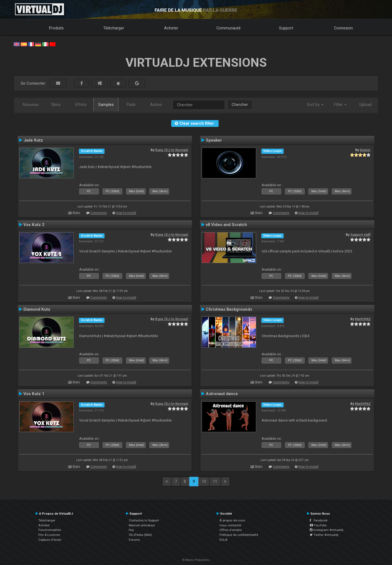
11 (215, 481)
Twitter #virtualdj (324, 535)
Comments (99, 213)
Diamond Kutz (37, 309)
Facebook (319, 520)
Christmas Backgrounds (229, 309)
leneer (365, 150)
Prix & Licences (49, 535)
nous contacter (230, 525)
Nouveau (31, 105)
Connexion (343, 28)
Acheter (171, 28)
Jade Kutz (33, 140)
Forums (134, 540)
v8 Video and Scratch (226, 225)
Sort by (315, 105)
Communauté (229, 28)
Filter (340, 105)
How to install (126, 213)
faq (131, 530)
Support (286, 28)
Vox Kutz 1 (34, 394)
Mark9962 (363, 319)
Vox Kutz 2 (34, 225)
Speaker (214, 140)
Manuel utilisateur (142, 525)
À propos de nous (232, 520)
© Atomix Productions (196, 560)
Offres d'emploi (231, 530)
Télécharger (114, 28)
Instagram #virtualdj (327, 530)
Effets (81, 105)
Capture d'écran (50, 540)
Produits (56, 28)
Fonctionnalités (50, 530)
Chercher (240, 105)
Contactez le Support (144, 520)
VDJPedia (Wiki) (140, 535)
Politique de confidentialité (239, 535)
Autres (156, 105)
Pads (131, 105)
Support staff (360, 235)
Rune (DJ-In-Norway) (172, 150)
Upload (365, 105)
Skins (56, 105)
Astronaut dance (222, 394)
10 (204, 481)
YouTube (318, 525)
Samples (106, 105)
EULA (223, 540)
